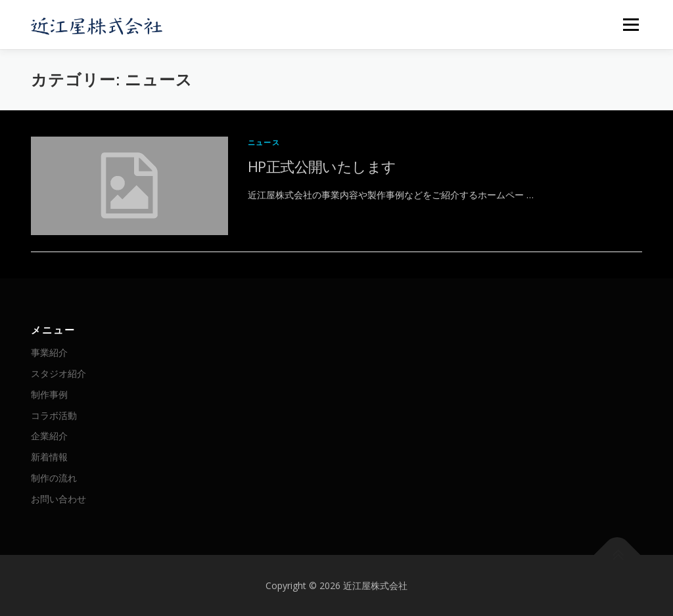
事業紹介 (49, 352)
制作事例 (49, 394)
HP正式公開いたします (322, 166)
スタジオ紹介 (58, 373)
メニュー (631, 25)
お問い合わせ (58, 499)
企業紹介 (49, 436)
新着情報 (49, 457)
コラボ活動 (54, 415)
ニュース (264, 142)
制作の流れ (54, 478)
